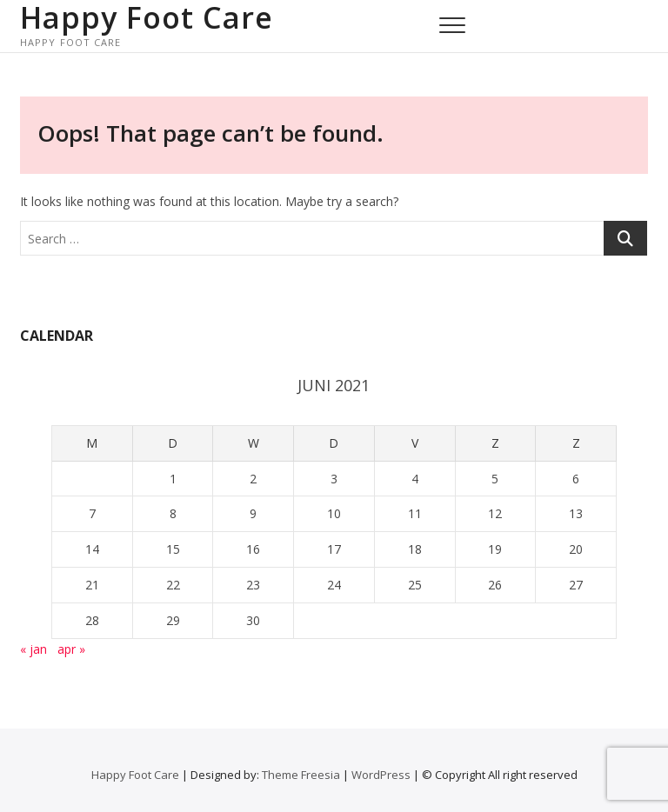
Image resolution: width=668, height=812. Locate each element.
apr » (71, 649)
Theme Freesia (301, 775)
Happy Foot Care (147, 17)
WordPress (381, 775)
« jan (33, 649)
